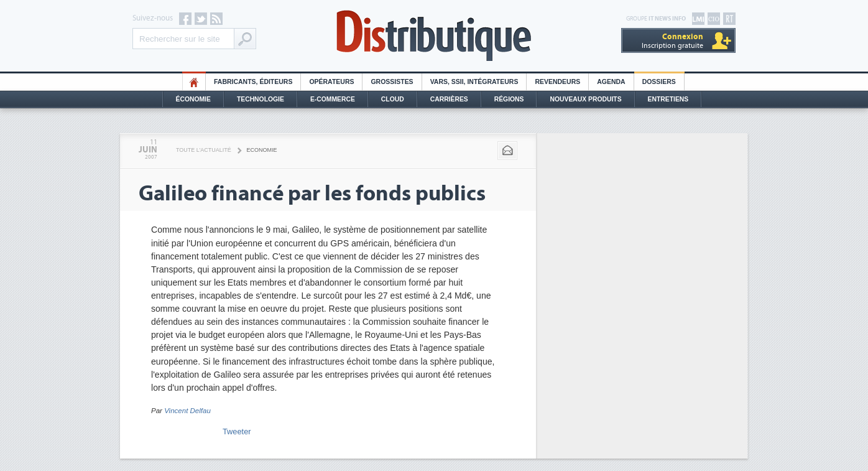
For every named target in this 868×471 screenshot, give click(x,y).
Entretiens (668, 99)
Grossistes (392, 82)
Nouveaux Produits (585, 99)
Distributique (434, 36)
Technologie (261, 99)
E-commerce (333, 99)
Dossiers (659, 82)
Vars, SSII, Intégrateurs (474, 82)
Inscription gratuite (672, 41)
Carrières (449, 99)
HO (194, 82)
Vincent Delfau (187, 411)
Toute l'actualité (204, 150)
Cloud (393, 99)
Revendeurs (557, 82)
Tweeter (237, 431)
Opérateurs (331, 82)
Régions (509, 99)
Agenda (611, 82)
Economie (262, 150)
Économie (193, 99)
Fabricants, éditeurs (253, 82)
